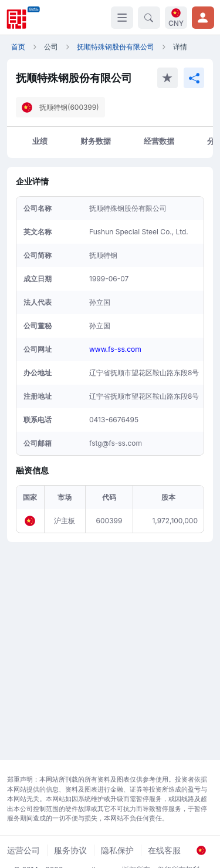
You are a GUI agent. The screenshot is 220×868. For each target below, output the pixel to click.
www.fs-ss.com (115, 349)
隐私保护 (117, 850)
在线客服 (164, 850)
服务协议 (70, 850)
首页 (18, 47)
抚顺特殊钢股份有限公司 (116, 47)
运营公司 (23, 850)
